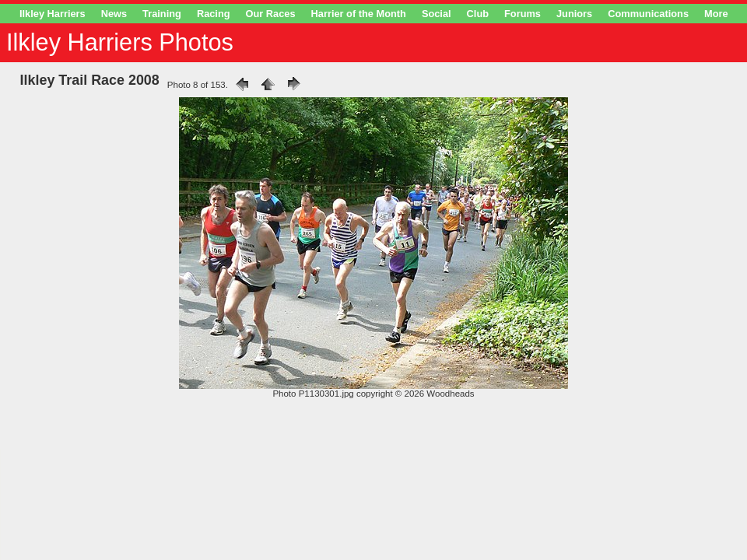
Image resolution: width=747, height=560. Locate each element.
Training (162, 14)
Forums (523, 14)
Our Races (271, 14)
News (114, 14)
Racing (214, 14)
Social (437, 14)
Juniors (574, 14)
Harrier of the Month (359, 14)
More (716, 14)
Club (478, 14)
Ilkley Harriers (53, 14)
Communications (648, 14)
